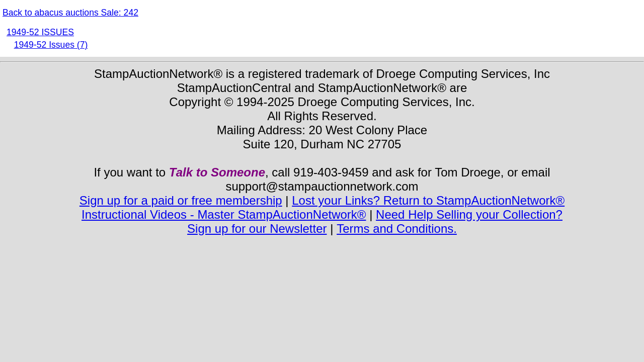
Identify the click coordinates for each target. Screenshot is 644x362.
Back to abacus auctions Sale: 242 (70, 13)
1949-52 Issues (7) (51, 45)
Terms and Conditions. (397, 229)
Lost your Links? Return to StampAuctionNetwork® (428, 200)
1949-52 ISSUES (40, 32)
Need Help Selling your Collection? (469, 214)
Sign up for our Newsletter (257, 229)
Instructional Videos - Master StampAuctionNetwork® (224, 214)
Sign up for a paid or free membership (181, 200)
